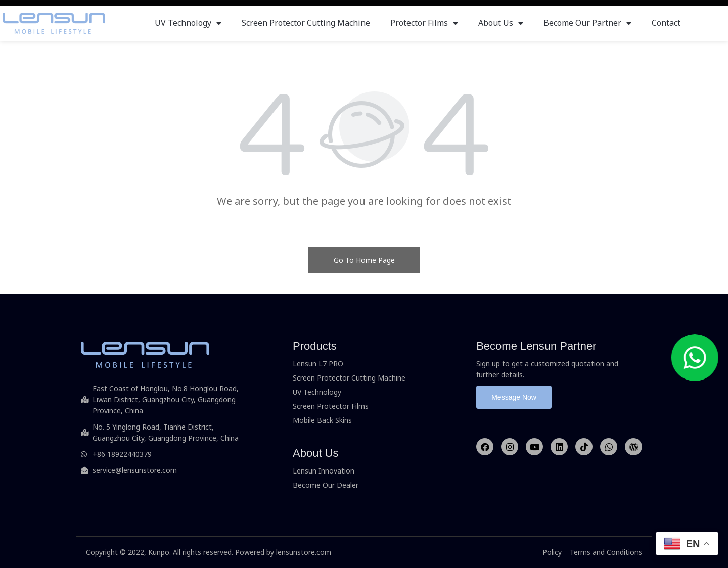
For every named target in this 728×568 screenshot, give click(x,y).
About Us (501, 23)
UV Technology (188, 23)
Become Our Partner (587, 23)
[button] (514, 397)
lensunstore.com (304, 552)
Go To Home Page (364, 260)
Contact (666, 23)
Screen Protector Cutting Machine (306, 23)
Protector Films (424, 23)
